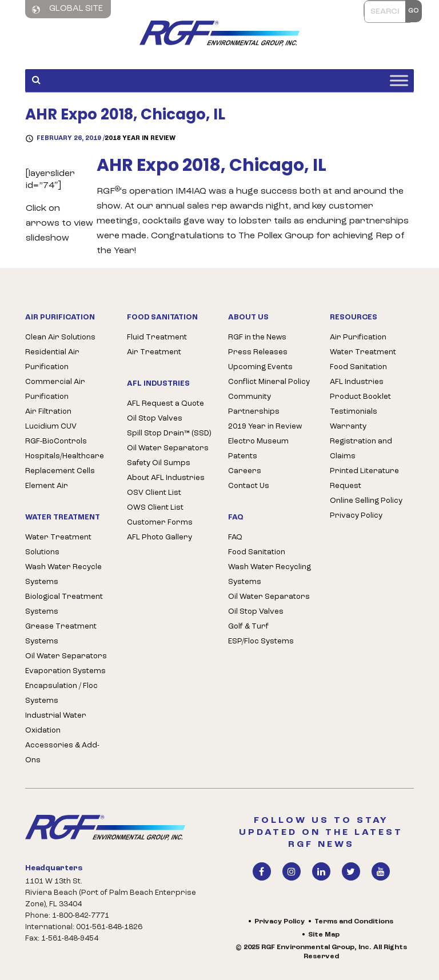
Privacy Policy (356, 516)
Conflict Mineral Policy (269, 382)
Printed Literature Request (364, 479)
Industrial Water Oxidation (56, 723)
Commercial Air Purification (55, 389)
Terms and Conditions (354, 922)
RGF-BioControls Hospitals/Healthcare (65, 449)
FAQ (235, 537)
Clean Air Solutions (60, 337)
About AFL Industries (166, 478)
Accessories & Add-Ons (62, 753)
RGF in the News (257, 337)
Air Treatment (154, 352)
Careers (245, 471)
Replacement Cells (60, 471)
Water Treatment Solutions (58, 545)
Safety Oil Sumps (159, 463)
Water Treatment (363, 352)
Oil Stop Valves (155, 419)
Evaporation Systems (65, 671)
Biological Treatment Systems (64, 604)
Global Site (67, 9)
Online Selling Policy (366, 501)
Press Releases (258, 352)
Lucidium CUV (51, 427)
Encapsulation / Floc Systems (61, 693)
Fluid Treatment (157, 337)
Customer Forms (160, 523)
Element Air (47, 486)
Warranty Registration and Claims (361, 441)
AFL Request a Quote (165, 404)
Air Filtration (48, 412)
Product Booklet (360, 397)
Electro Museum (258, 441)
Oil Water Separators (66, 656)
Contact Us (249, 486)
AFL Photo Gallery (159, 537)
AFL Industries (357, 382)
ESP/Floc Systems (261, 641)
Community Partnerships (254, 404)
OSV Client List (154, 493)
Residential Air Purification (52, 360)
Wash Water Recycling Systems (270, 575)
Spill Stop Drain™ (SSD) (169, 433)
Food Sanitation (257, 552)
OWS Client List (155, 508)
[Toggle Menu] (399, 80)
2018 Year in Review (140, 139)
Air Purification (358, 337)
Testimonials (354, 412)
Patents (243, 456)
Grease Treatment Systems (61, 634)
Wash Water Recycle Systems (63, 575)
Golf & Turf (248, 627)
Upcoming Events (260, 367)
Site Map (324, 935)
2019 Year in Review (265, 427)
